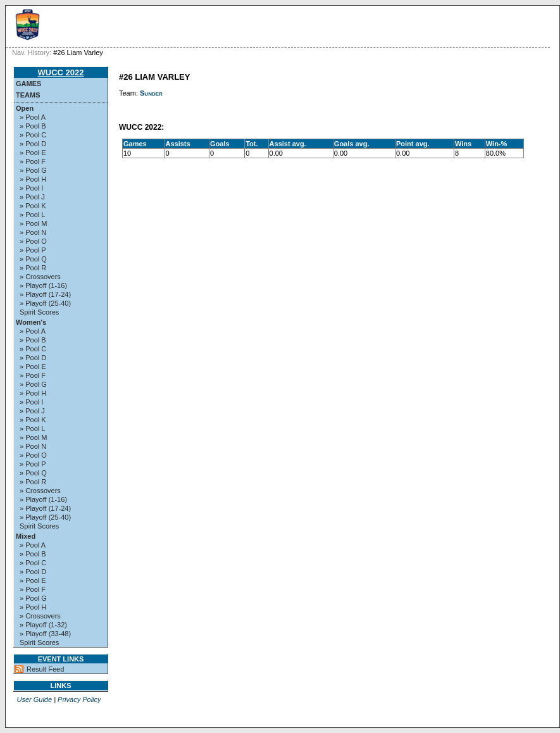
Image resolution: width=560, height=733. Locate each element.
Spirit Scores (39, 312)
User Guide (34, 699)
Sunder (151, 93)
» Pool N (33, 232)
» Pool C (33, 135)
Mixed (26, 536)
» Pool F (33, 161)
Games (28, 84)
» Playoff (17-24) (45, 294)
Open (25, 108)
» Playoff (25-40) (45, 303)
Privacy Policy (79, 699)
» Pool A (33, 117)
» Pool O (33, 241)
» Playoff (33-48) (45, 634)
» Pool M (33, 223)
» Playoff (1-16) (43, 285)
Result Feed (45, 669)
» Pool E (33, 153)
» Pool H (33, 179)
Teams (28, 95)
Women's (31, 322)
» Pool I (31, 188)
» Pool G (33, 170)
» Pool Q (33, 259)
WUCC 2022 (61, 72)
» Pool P (33, 250)
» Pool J (32, 197)
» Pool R (33, 268)
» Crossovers (40, 277)
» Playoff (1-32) (43, 625)
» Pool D (33, 144)
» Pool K (33, 206)
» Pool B (33, 126)
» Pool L (32, 215)
